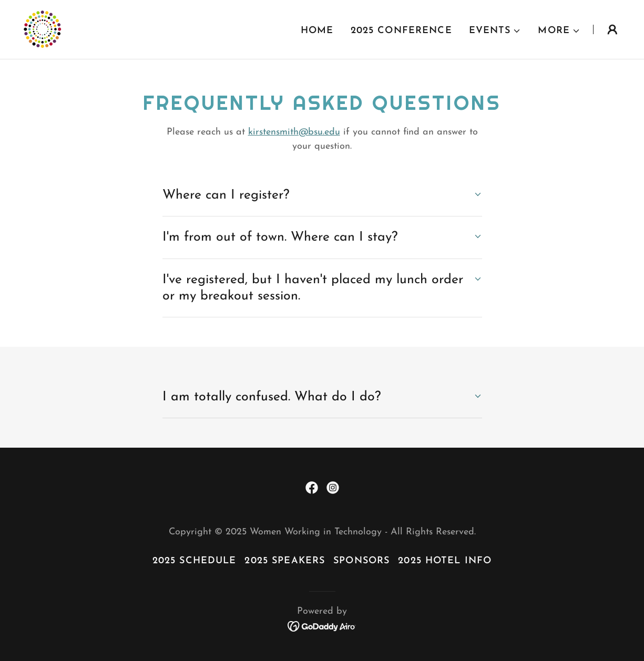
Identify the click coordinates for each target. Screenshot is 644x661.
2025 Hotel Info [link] (445, 561)
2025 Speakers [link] (285, 561)
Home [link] (317, 31)
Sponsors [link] (361, 561)
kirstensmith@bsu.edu (294, 132)
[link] (42, 29)
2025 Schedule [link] (195, 561)
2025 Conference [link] (401, 31)
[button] (495, 31)
